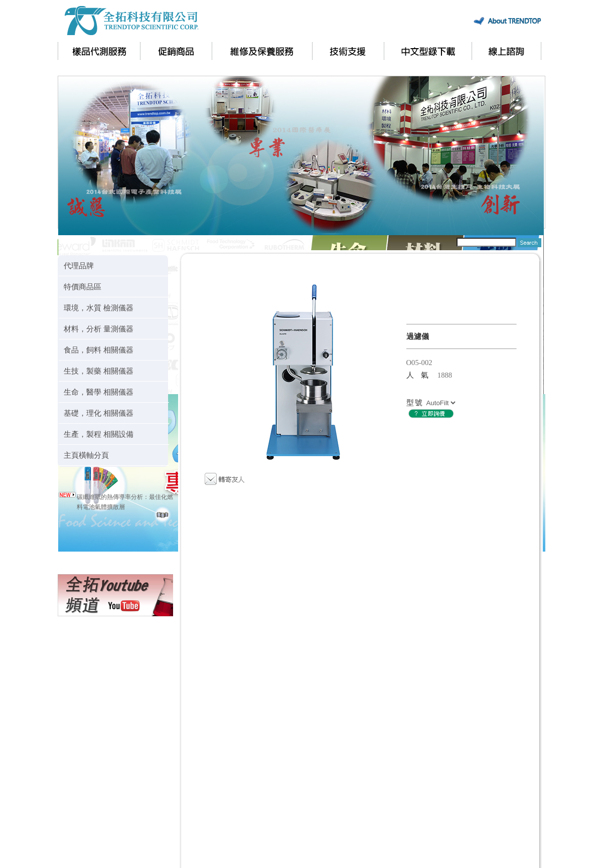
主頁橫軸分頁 (86, 455)
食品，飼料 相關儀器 (99, 350)
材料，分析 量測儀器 (99, 329)
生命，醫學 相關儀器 (99, 392)
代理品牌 (79, 266)
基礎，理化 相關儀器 (99, 413)
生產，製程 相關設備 (99, 434)
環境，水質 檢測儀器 (99, 308)
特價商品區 (83, 287)
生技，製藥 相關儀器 (99, 371)
